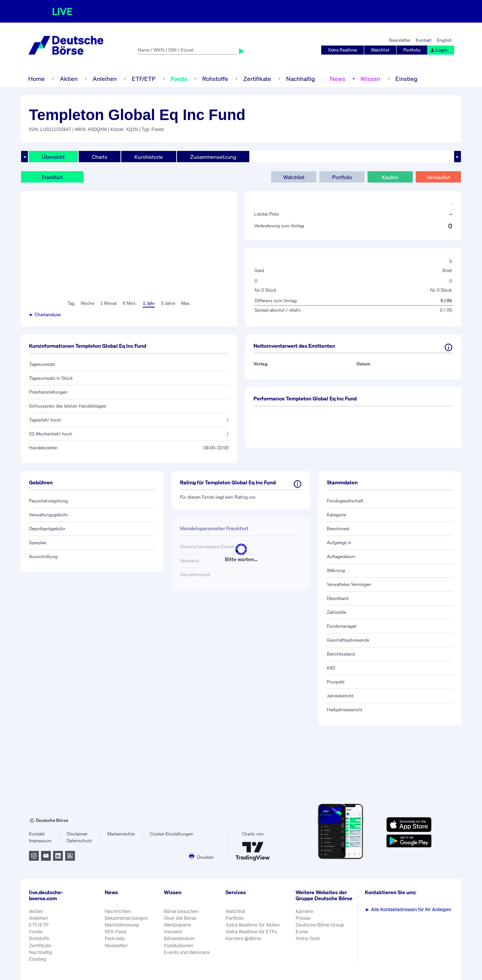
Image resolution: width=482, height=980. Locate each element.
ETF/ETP (144, 79)
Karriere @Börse (243, 938)
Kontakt (424, 40)
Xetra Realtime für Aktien (253, 925)
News (338, 79)
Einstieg (406, 79)
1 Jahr (149, 303)
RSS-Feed (116, 932)
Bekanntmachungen (126, 918)
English (444, 40)
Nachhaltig (300, 79)
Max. (186, 303)
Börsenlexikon (179, 938)
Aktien (69, 79)
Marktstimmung (122, 925)
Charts (100, 157)
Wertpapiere (177, 925)
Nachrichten (118, 911)
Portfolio (412, 50)
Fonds (179, 79)
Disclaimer (77, 834)
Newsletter (400, 40)
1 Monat (108, 303)
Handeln (173, 932)
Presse (303, 918)
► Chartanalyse (45, 314)
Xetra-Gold (308, 938)
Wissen (370, 79)
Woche (87, 303)
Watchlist (380, 50)
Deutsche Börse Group (320, 925)
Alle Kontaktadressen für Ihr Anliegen (408, 909)
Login (439, 50)
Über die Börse (180, 918)
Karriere (304, 911)
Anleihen (105, 79)
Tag (71, 303)
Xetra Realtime (342, 50)
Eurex (302, 932)
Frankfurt (52, 177)
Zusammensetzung (213, 157)
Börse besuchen (181, 911)
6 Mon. (130, 303)
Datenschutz (79, 841)
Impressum (40, 841)
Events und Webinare (187, 952)
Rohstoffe (215, 79)
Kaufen (390, 177)
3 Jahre (168, 303)
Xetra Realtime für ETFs (251, 932)
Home (37, 79)
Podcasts (115, 938)
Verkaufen (439, 177)
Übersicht (53, 157)
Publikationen (178, 946)
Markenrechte (121, 834)
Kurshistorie (149, 157)
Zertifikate (257, 79)
